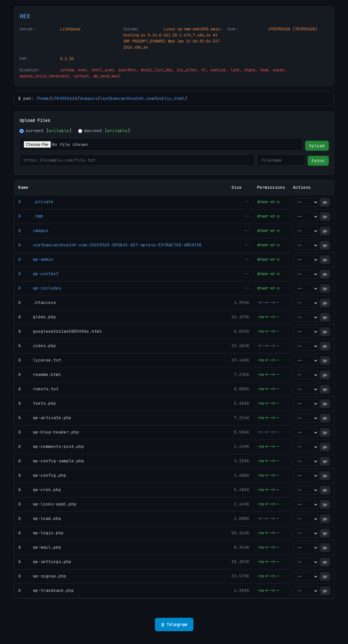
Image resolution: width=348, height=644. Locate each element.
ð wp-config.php (42, 475)
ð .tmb (31, 216)
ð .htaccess (37, 302)
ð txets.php (37, 403)
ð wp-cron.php (40, 490)
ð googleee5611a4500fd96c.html (60, 331)
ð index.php (37, 346)
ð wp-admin (36, 259)
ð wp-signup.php (42, 576)
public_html (171, 98)
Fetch (318, 161)
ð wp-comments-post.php (51, 446)
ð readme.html (40, 374)
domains (89, 98)
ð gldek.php (37, 317)
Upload (317, 146)
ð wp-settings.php (45, 562)
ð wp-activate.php (45, 418)
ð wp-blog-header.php (49, 432)
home (44, 98)
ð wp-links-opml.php (47, 504)
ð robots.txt (38, 389)
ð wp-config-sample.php (51, 461)
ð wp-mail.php (40, 547)
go (325, 202)
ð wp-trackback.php (46, 590)
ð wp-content (38, 274)
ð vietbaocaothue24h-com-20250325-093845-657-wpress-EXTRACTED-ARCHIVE (110, 245)
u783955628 (64, 98)
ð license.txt (40, 360)
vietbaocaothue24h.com (127, 98)
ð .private (36, 202)
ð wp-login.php (41, 533)
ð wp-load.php (40, 518)
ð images (33, 231)
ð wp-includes (40, 288)
